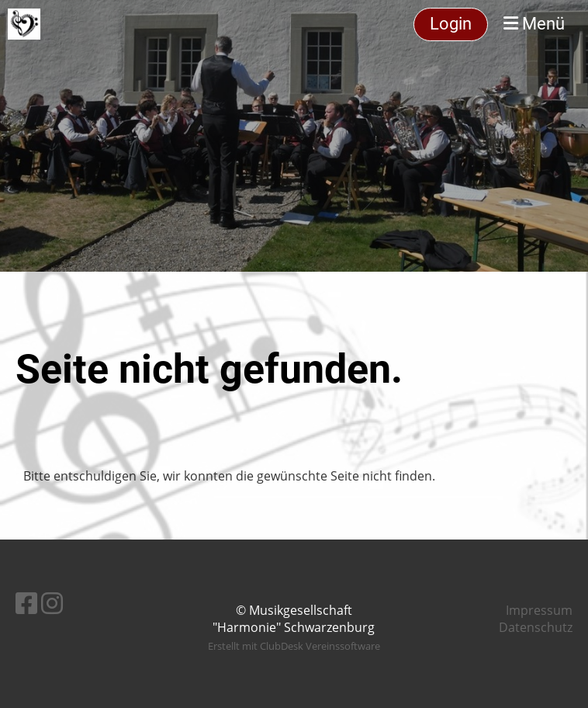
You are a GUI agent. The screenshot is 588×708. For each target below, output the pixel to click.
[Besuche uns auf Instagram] (52, 603)
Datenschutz (536, 627)
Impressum (539, 610)
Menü (534, 24)
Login (451, 24)
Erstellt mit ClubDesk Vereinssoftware (294, 646)
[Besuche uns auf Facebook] (26, 603)
